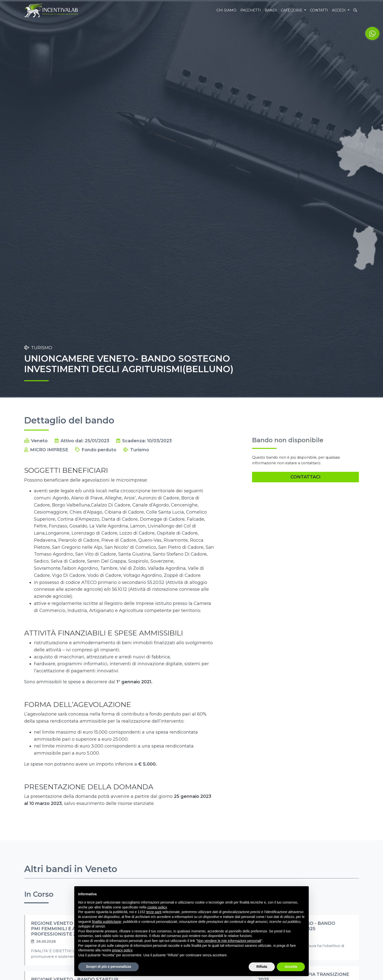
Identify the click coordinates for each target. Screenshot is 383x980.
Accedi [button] (339, 10)
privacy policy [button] (122, 950)
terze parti (154, 912)
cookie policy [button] (157, 907)
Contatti (319, 10)
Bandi (271, 10)
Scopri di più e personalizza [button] (108, 967)
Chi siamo (226, 10)
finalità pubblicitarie (107, 922)
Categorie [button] (292, 10)
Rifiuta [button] (262, 967)
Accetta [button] (291, 967)
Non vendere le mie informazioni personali (229, 941)
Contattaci (305, 477)
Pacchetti (251, 10)
